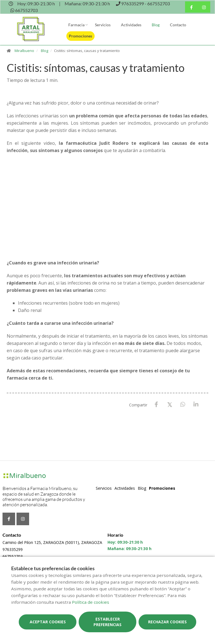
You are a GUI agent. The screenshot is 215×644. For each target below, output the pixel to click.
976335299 (13, 549)
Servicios (103, 25)
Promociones (80, 36)
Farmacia (76, 25)
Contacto (178, 25)
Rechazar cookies (167, 622)
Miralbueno (24, 51)
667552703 (13, 556)
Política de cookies (91, 602)
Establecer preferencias (107, 622)
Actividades (131, 25)
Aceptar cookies (48, 622)
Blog (156, 25)
